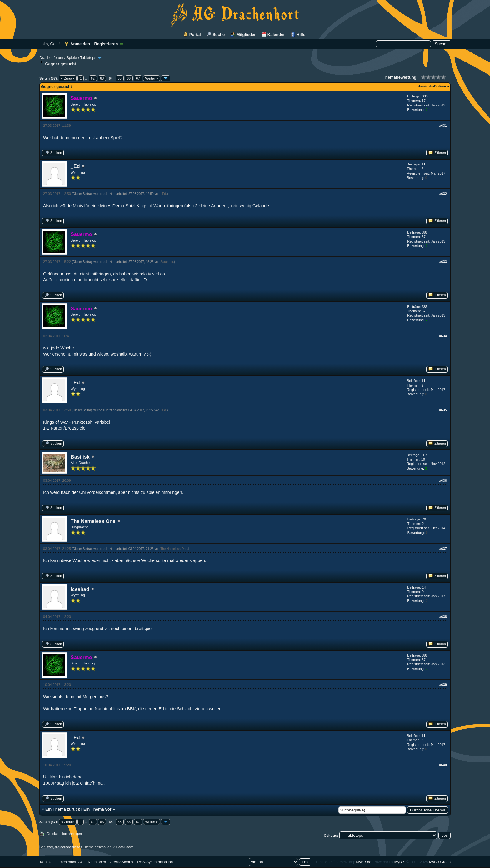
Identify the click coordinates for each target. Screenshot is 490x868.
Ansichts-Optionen (434, 86)
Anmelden (80, 44)
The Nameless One (93, 521)
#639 (443, 685)
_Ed (75, 166)
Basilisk (80, 457)
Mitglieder (246, 35)
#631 (443, 126)
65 (120, 78)
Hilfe (301, 35)
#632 (443, 194)
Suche (219, 35)
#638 (443, 617)
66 (129, 78)
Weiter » (152, 78)
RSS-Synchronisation (155, 862)
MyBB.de (364, 862)
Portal (195, 35)
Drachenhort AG (70, 862)
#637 (443, 549)
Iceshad (80, 589)
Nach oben (97, 862)
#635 (443, 410)
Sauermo (167, 262)
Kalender (276, 35)
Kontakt (46, 862)
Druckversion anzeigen (64, 834)
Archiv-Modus (122, 862)
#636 (443, 481)
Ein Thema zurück (63, 809)
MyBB (399, 862)
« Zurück (68, 78)
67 (138, 78)
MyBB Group (440, 862)
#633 (443, 262)
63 (102, 78)
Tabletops (88, 58)
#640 (443, 765)
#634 (443, 336)
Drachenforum (51, 58)
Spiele (72, 58)
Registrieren (106, 44)
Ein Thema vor (97, 809)
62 (93, 78)
